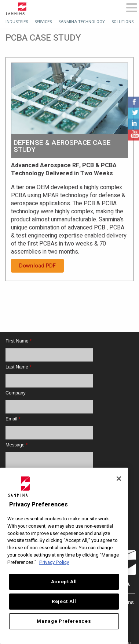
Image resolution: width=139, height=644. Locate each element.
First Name (19, 341)
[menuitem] (17, 22)
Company (16, 393)
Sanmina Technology (82, 22)
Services (43, 22)
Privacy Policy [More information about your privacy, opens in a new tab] (54, 562)
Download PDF (37, 266)
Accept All (64, 582)
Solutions (122, 22)
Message (17, 445)
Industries (17, 22)
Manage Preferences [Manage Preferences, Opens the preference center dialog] (64, 621)
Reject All (64, 602)
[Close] (119, 479)
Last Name (18, 367)
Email (13, 419)
